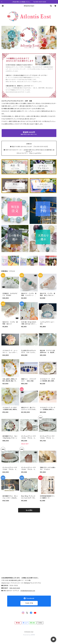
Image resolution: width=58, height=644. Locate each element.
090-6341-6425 (15, 588)
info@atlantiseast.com (28, 591)
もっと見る (29, 510)
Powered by (29, 635)
